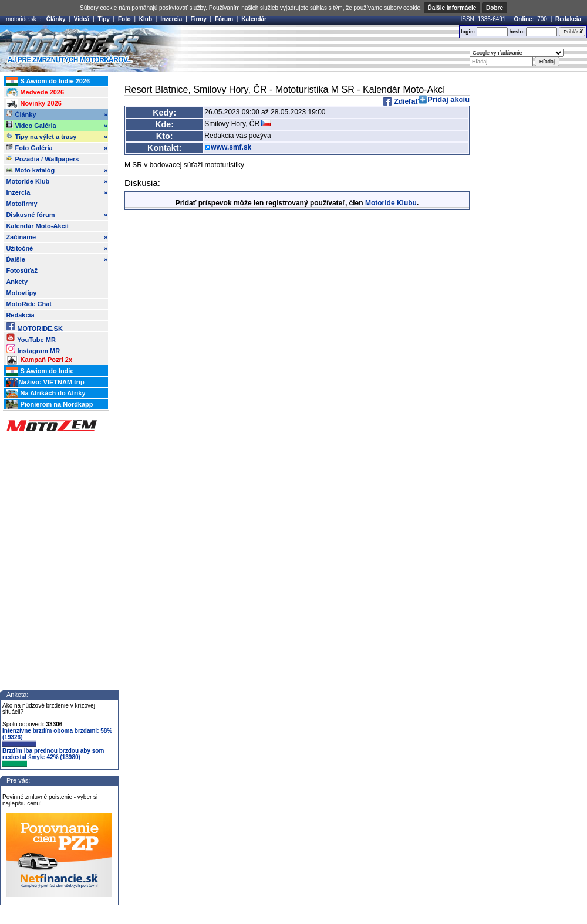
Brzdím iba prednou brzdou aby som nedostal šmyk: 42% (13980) (53, 757)
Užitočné (57, 248)
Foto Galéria (57, 148)
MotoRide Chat (29, 304)
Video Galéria (57, 126)
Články (56, 19)
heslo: (517, 32)
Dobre (495, 8)
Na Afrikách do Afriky (45, 394)
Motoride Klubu (391, 203)
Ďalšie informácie (452, 8)
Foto (124, 19)
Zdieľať (405, 101)
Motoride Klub (57, 181)
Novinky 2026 (33, 104)
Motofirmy (21, 204)
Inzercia (171, 19)
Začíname (57, 237)
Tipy (103, 19)
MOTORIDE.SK (34, 326)
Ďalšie (57, 259)
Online (523, 19)
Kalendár (254, 19)
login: (468, 32)
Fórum (224, 19)
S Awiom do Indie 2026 (48, 82)
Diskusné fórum (57, 215)
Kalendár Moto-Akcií (37, 226)
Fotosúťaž (22, 270)
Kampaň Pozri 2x (39, 360)
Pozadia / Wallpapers (42, 158)
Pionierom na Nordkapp (49, 405)
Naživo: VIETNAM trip (45, 383)
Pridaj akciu (448, 99)
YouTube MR (31, 338)
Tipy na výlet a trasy (57, 137)
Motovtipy (21, 293)
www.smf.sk (231, 147)
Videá (82, 19)
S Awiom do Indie (40, 371)
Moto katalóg (57, 170)
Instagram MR (33, 349)
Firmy (199, 19)
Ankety (17, 282)
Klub (146, 19)
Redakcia (568, 19)
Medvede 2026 (35, 93)
